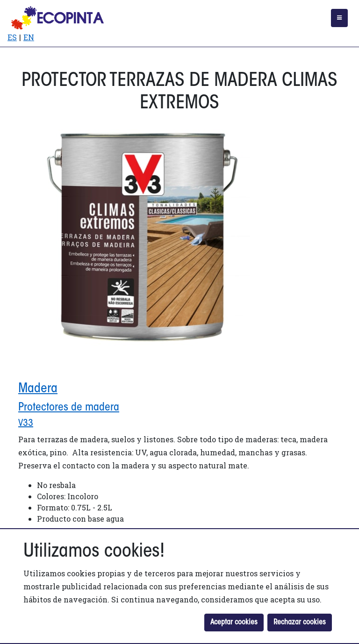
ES (12, 37)
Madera (38, 389)
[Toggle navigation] (339, 18)
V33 (26, 424)
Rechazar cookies (300, 623)
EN (29, 37)
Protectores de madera (69, 408)
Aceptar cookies (234, 623)
